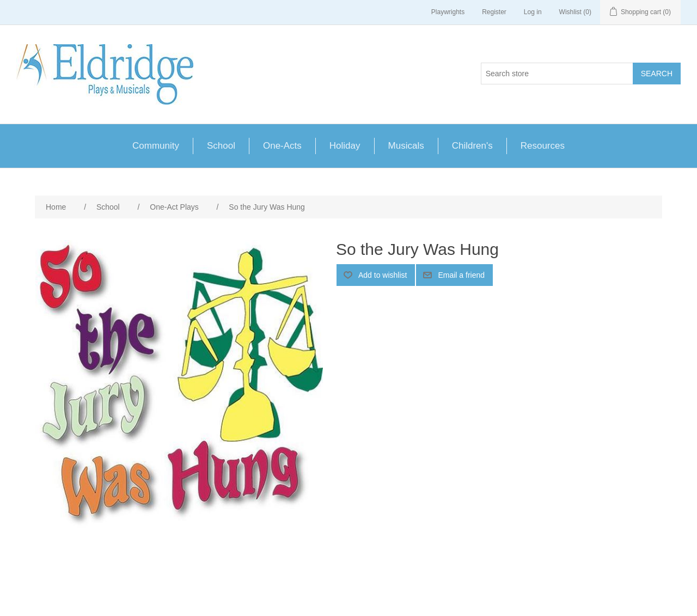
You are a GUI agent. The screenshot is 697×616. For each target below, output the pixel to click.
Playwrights (448, 12)
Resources (543, 146)
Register (494, 12)
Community (156, 146)
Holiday (345, 146)
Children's (472, 146)
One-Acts (282, 146)
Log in (533, 12)
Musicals (406, 146)
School (221, 146)
